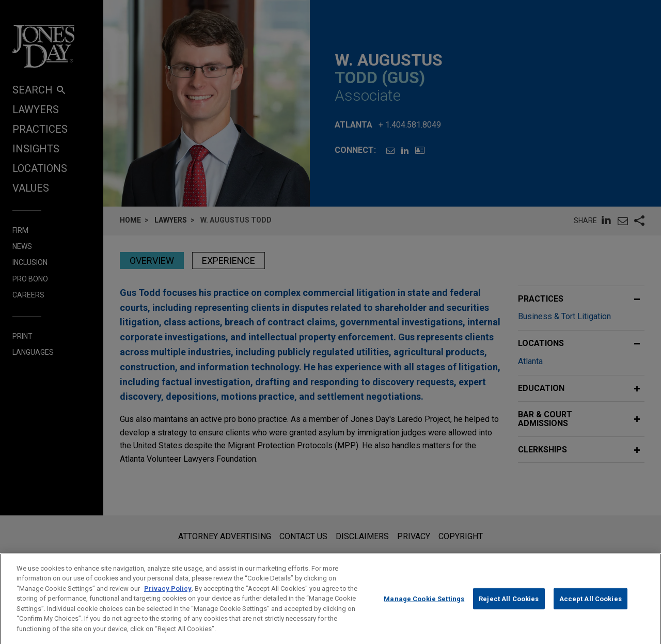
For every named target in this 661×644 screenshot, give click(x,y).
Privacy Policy (168, 596)
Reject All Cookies (509, 606)
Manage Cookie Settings (424, 606)
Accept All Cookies (591, 606)
